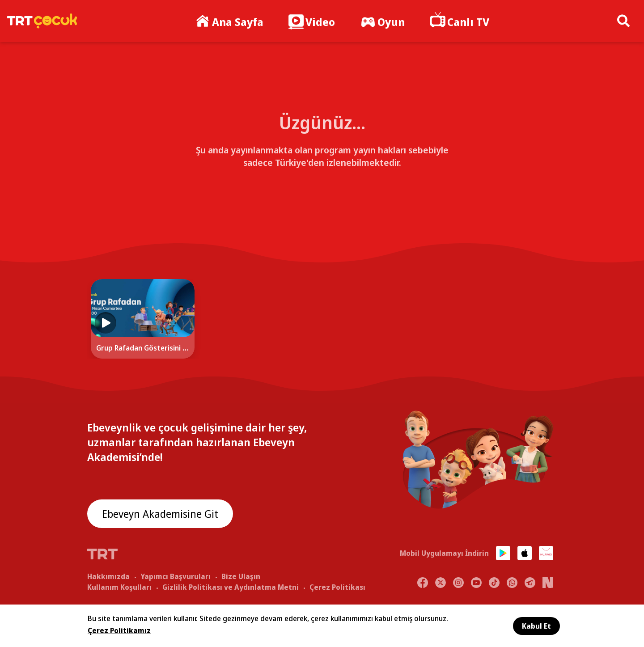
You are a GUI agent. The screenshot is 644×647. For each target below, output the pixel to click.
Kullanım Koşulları (119, 587)
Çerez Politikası (337, 587)
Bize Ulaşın (241, 576)
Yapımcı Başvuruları (176, 576)
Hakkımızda (108, 576)
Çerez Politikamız (119, 630)
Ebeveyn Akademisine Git (162, 514)
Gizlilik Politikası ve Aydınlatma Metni (231, 587)
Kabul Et (536, 626)
